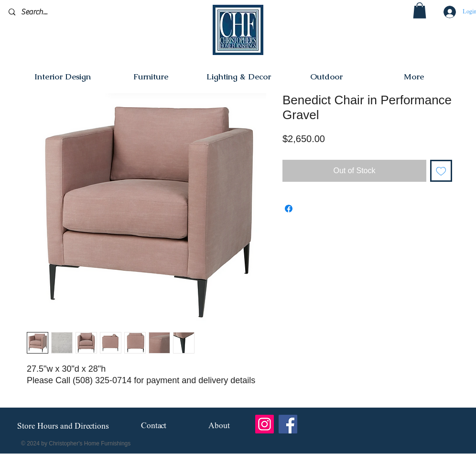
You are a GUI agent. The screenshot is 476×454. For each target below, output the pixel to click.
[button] (420, 10)
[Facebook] (288, 424)
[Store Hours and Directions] (63, 427)
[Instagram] (265, 424)
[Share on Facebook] (289, 209)
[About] (219, 426)
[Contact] (154, 426)
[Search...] (54, 12)
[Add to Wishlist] (441, 171)
